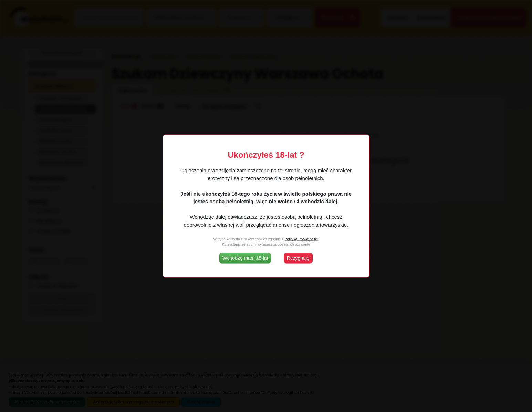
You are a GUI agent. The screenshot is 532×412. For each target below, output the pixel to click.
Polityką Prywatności (301, 239)
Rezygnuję (298, 258)
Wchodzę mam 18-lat (245, 258)
